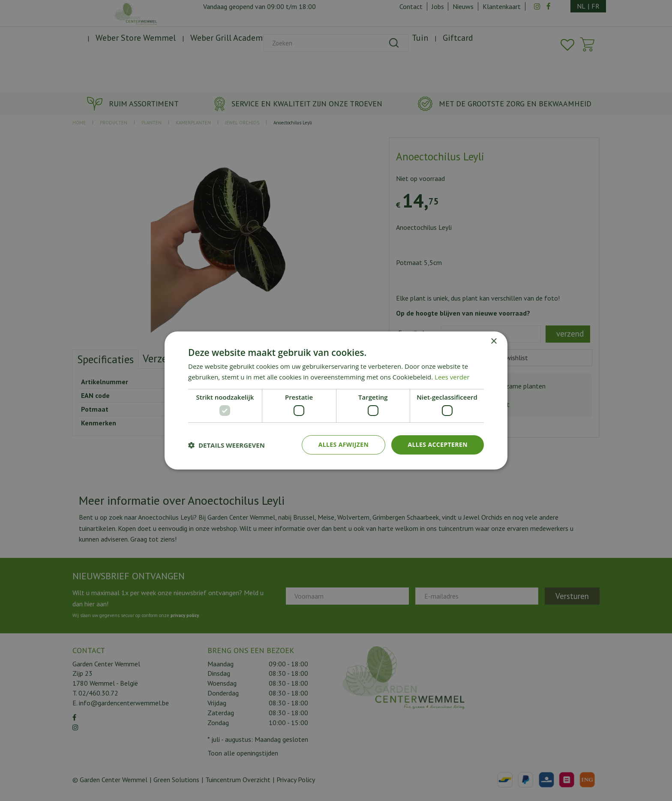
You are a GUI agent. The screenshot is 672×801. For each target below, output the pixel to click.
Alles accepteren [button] (438, 444)
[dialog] (336, 400)
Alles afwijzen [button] (344, 444)
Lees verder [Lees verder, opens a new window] (452, 377)
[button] (226, 445)
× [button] (493, 342)
